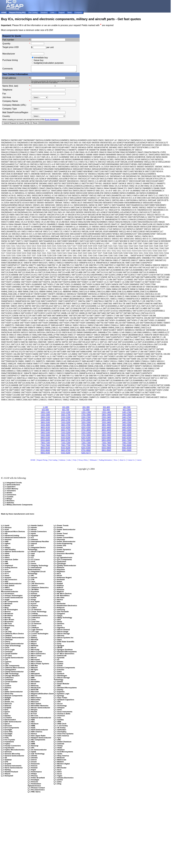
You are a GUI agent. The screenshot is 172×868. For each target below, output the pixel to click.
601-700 (66, 411)
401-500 (127, 408)
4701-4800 (86, 431)
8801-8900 (106, 451)
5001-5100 (45, 434)
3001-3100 (45, 424)
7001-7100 (45, 444)
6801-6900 (106, 441)
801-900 (106, 411)
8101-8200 (66, 449)
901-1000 (127, 411)
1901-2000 (127, 416)
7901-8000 (127, 446)
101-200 (66, 408)
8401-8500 (127, 449)
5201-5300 (86, 434)
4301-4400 (106, 429)
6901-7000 (127, 441)
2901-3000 (127, 421)
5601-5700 (66, 436)
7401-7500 (127, 444)
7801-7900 (106, 446)
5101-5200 (66, 434)
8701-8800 (86, 451)
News (116, 461)
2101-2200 (66, 418)
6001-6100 (45, 439)
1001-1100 (45, 413)
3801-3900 (106, 426)
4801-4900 (106, 431)
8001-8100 (45, 449)
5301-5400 (106, 434)
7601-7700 (66, 446)
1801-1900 (106, 416)
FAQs (75, 461)
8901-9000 (127, 451)
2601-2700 (66, 421)
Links (69, 461)
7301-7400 (106, 444)
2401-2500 (127, 418)
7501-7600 (45, 446)
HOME (33, 461)
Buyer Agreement (52, 121)
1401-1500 (127, 413)
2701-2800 (86, 421)
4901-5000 (127, 431)
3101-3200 (66, 424)
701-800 (86, 411)
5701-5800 (86, 436)
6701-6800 (86, 441)
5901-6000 (127, 436)
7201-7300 (86, 444)
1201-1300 (86, 413)
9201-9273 (86, 454)
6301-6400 (106, 439)
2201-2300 (86, 418)
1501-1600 (45, 416)
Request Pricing (42, 461)
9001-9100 (45, 454)
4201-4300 (86, 429)
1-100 (45, 408)
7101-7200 (66, 444)
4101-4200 (66, 429)
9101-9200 (66, 454)
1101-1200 (66, 413)
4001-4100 (45, 429)
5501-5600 (45, 436)
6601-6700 (66, 441)
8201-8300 (86, 449)
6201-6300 (86, 439)
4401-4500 (127, 429)
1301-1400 (106, 413)
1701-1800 (86, 416)
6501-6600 (45, 441)
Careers (139, 461)
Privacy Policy (83, 461)
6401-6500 (127, 439)
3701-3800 (86, 426)
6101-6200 (66, 439)
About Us (122, 461)
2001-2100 (45, 418)
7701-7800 (86, 446)
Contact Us (131, 461)
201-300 (86, 408)
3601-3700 (66, 426)
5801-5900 (106, 436)
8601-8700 (66, 451)
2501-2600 (45, 421)
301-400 (106, 408)
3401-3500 (127, 424)
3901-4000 (127, 426)
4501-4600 (45, 431)
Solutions (62, 461)
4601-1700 (66, 431)
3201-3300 (86, 424)
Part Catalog (53, 461)
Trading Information (105, 461)
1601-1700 (66, 416)
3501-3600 (45, 426)
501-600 (45, 411)
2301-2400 (106, 418)
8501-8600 (45, 451)
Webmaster (93, 461)
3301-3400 (106, 424)
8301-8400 (106, 449)
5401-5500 (127, 434)
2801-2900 (106, 421)
